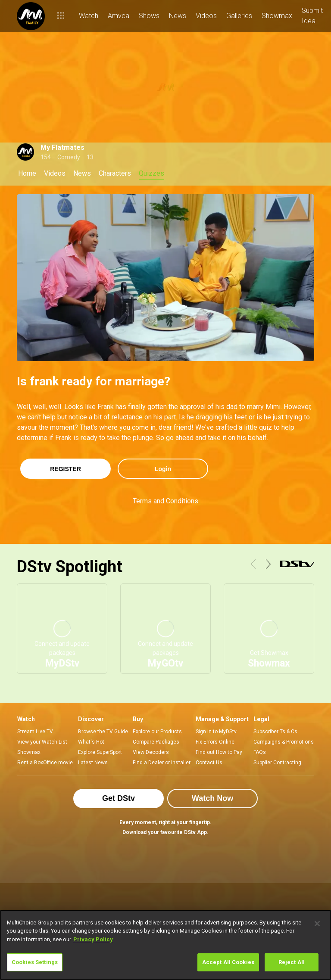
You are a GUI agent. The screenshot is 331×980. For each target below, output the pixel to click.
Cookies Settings (35, 962)
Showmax (29, 752)
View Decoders (151, 752)
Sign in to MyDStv (216, 732)
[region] (165, 945)
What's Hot (91, 742)
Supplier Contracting (277, 763)
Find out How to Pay (219, 752)
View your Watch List (42, 742)
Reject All (292, 962)
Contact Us (209, 763)
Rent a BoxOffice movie (45, 763)
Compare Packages (156, 742)
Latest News (93, 763)
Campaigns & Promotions (284, 742)
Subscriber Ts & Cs (275, 732)
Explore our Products (157, 732)
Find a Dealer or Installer (162, 763)
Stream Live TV (35, 732)
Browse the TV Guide (103, 732)
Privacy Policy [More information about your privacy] (93, 939)
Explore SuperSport (100, 752)
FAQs (260, 752)
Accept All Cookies (228, 962)
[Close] (317, 924)
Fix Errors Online (215, 742)
